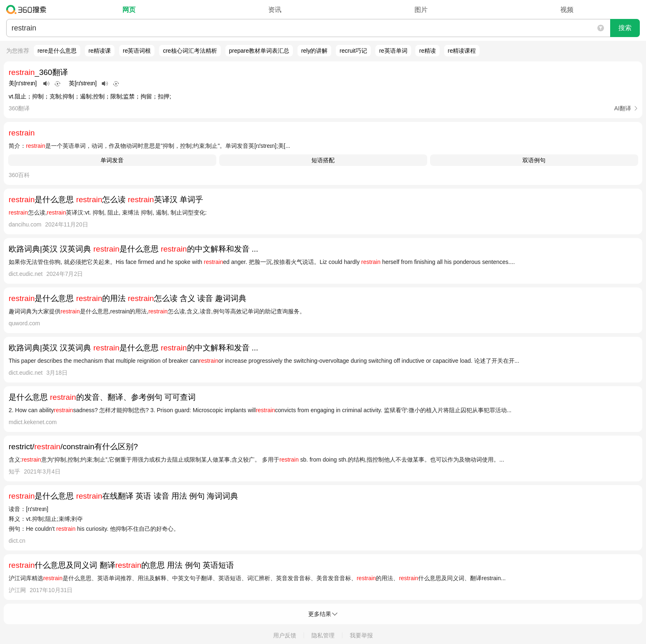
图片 (421, 10)
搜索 (625, 28)
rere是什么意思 (57, 51)
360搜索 (28, 9)
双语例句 (534, 160)
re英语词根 (137, 51)
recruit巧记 (353, 51)
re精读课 (100, 51)
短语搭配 (323, 160)
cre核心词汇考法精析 (190, 51)
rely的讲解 (315, 51)
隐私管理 (323, 635)
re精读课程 (462, 51)
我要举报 (361, 635)
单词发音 (112, 160)
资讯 (275, 10)
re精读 (427, 51)
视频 (567, 10)
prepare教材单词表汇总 (259, 51)
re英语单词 (393, 51)
